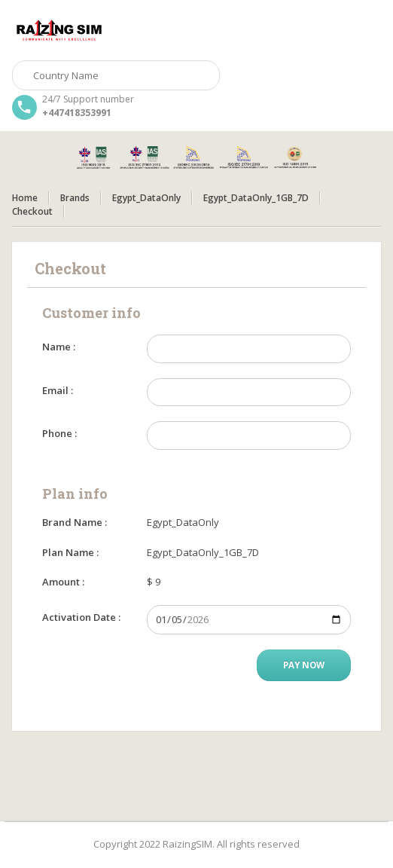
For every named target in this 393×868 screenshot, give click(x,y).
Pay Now (304, 665)
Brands (75, 198)
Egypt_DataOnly (146, 198)
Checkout (32, 211)
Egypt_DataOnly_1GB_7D (256, 198)
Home (25, 198)
